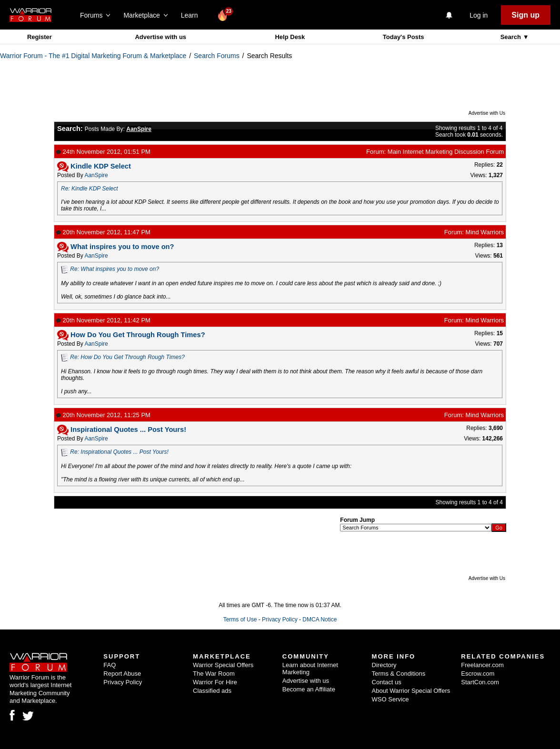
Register (40, 37)
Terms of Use (240, 619)
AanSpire (96, 175)
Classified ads (212, 691)
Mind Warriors (485, 232)
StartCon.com (480, 682)
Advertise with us (160, 37)
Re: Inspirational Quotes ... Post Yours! (119, 452)
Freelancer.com (482, 665)
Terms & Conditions (399, 674)
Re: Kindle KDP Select (90, 189)
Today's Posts (404, 37)
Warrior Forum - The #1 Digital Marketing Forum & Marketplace (93, 56)
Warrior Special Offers (223, 665)
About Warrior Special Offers (411, 691)
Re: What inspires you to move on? (115, 269)
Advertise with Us (487, 113)
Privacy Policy (280, 619)
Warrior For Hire (215, 682)
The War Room (214, 674)
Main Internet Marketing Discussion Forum (446, 152)
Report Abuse (122, 674)
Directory (384, 665)
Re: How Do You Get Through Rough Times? (127, 357)
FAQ (110, 665)
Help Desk (290, 37)
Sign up (525, 15)
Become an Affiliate (309, 689)
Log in (479, 15)
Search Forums (217, 56)
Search (512, 37)
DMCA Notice (320, 619)
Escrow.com (478, 674)
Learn (192, 15)
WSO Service (390, 699)
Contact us (387, 682)
